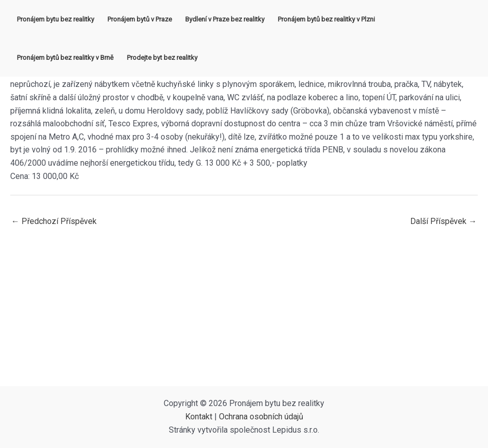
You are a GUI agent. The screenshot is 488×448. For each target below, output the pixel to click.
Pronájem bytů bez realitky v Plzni (326, 19)
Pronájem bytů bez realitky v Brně (65, 58)
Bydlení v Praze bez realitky (225, 19)
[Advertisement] (244, 309)
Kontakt (199, 417)
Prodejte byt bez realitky (162, 58)
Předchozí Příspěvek (54, 221)
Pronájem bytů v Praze (140, 19)
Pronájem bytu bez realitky (56, 19)
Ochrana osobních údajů (261, 417)
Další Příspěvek (443, 221)
